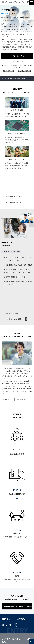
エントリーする (7, 625)
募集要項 (6, 399)
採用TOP (9, 79)
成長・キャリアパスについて (14, 313)
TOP (3, 79)
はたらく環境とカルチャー (14, 202)
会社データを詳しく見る (14, 196)
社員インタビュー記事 (14, 319)
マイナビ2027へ (17, 56)
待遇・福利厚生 (21, 399)
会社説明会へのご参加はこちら (17, 606)
